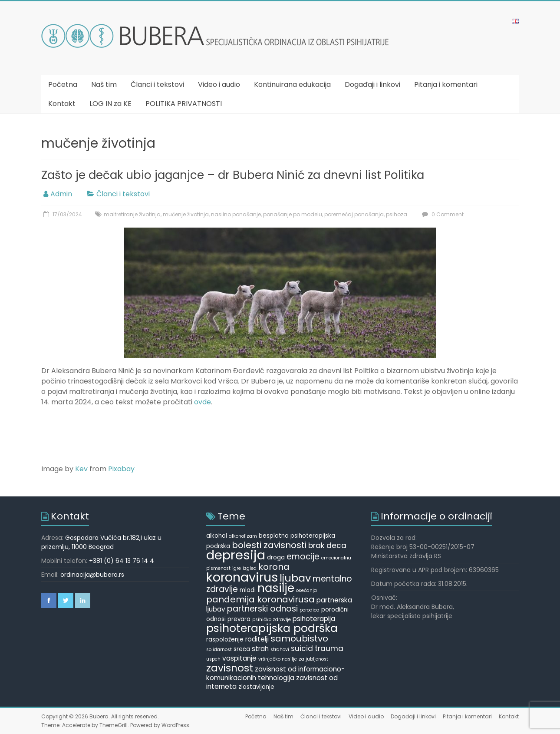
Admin (61, 194)
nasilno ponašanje (236, 214)
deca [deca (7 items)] (336, 546)
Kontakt (62, 104)
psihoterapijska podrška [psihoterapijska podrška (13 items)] (272, 628)
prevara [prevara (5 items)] (239, 619)
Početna (63, 84)
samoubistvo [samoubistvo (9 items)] (299, 638)
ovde (203, 402)
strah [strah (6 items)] (260, 649)
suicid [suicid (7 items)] (302, 648)
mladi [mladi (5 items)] (248, 590)
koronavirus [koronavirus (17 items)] (242, 577)
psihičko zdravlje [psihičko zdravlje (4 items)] (272, 620)
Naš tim (104, 84)
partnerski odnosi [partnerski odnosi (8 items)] (262, 609)
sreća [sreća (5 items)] (242, 649)
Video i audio (219, 84)
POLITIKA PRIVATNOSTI (184, 104)
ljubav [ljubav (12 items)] (295, 578)
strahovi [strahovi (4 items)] (280, 650)
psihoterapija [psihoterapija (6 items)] (314, 619)
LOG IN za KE (110, 104)
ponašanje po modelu (293, 214)
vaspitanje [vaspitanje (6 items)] (239, 658)
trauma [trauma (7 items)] (329, 648)
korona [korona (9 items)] (274, 567)
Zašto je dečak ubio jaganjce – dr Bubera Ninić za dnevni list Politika (233, 175)
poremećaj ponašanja (354, 214)
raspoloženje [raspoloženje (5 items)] (225, 640)
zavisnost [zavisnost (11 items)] (230, 668)
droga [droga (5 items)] (276, 557)
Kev (81, 469)
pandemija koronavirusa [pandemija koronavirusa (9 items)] (260, 599)
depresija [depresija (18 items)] (236, 555)
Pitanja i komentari (446, 84)
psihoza (397, 214)
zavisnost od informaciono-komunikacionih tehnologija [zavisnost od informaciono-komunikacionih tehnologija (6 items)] (275, 673)
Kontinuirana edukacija (292, 84)
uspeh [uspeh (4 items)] (213, 659)
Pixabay (121, 469)
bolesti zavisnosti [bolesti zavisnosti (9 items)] (269, 545)
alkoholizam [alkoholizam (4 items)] (243, 536)
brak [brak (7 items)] (316, 546)
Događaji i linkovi (372, 84)
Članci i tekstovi (157, 84)
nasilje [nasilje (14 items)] (276, 588)
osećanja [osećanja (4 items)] (306, 590)
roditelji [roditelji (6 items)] (257, 639)
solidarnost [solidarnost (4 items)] (219, 650)
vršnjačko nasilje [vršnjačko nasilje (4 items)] (278, 659)
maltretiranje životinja (132, 214)
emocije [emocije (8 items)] (303, 557)
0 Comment (442, 214)
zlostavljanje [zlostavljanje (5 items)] (256, 687)
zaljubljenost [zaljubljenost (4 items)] (313, 659)
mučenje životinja (186, 214)
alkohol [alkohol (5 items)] (217, 536)
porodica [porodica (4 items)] (310, 610)
